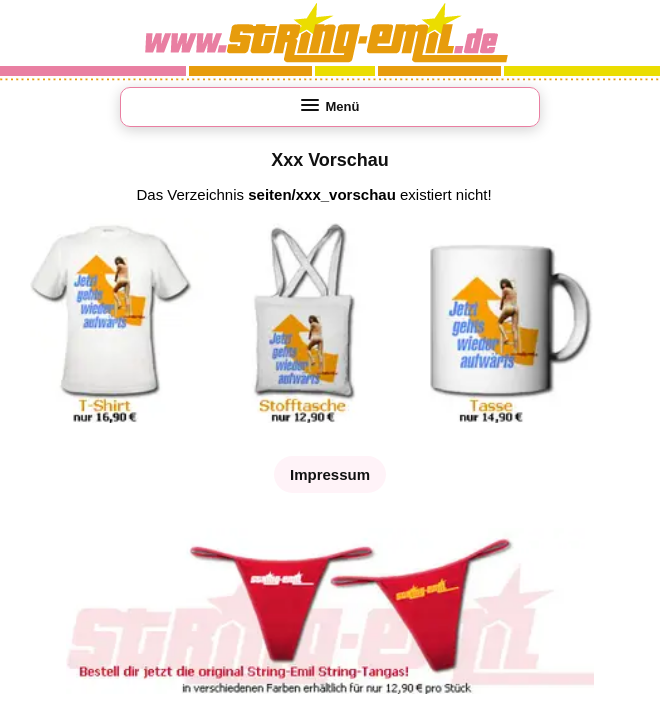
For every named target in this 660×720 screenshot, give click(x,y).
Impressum (330, 474)
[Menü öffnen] (330, 107)
